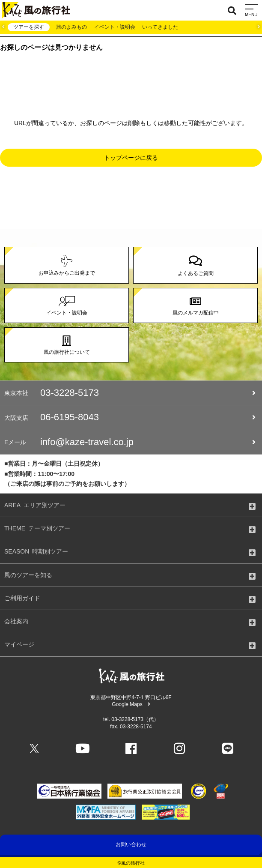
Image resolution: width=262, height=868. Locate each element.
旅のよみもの (71, 27)
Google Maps (131, 704)
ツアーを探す (29, 27)
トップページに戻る (131, 158)
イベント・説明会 (115, 27)
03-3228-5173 (130, 393)
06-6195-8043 (130, 417)
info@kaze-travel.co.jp (130, 442)
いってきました (160, 27)
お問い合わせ (131, 844)
